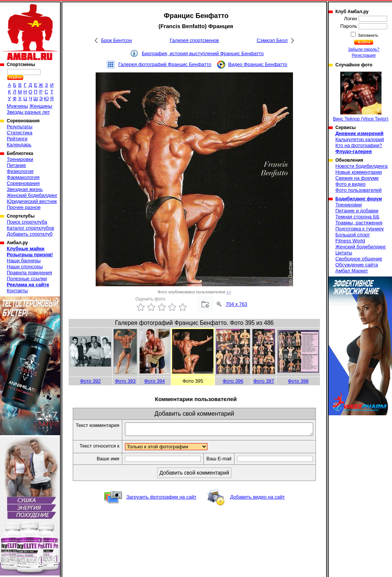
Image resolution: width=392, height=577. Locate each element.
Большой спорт (353, 235)
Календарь (19, 145)
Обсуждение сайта (357, 265)
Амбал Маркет (352, 271)
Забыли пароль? (364, 49)
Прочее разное (24, 207)
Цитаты (344, 253)
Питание (16, 165)
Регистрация (364, 55)
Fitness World (350, 241)
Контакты (17, 291)
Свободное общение (359, 259)
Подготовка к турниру (360, 229)
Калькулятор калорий (360, 139)
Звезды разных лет (28, 112)
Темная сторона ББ (357, 217)
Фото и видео (351, 184)
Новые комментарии (359, 172)
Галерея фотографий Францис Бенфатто (165, 64)
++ (229, 292)
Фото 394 (154, 381)
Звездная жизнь (25, 189)
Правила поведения (29, 273)
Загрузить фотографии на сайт (161, 505)
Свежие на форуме (357, 178)
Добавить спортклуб (30, 234)
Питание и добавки (357, 211)
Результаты (20, 127)
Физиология (20, 171)
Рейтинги (17, 139)
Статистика (20, 133)
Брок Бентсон (116, 40)
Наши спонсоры (25, 267)
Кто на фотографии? (359, 145)
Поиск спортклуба (27, 222)
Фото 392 (90, 381)
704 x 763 (237, 304)
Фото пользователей (358, 190)
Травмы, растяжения (359, 223)
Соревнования (23, 183)
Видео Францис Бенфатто (258, 64)
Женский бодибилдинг (32, 195)
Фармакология (23, 177)
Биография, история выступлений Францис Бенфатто (203, 53)
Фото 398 (298, 381)
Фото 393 (125, 381)
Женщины (41, 106)
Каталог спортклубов (30, 228)
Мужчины (17, 106)
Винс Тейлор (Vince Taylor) (361, 97)
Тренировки (20, 159)
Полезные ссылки (27, 279)
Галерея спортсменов (194, 40)
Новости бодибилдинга (361, 166)
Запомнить (368, 35)
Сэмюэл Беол (272, 40)
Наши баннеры (24, 261)
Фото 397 (264, 381)
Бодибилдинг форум (359, 199)
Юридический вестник (32, 201)
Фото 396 (233, 381)
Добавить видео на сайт (257, 505)
